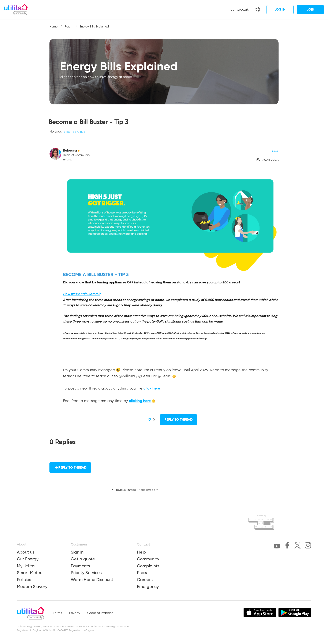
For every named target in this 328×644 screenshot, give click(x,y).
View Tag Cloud (75, 132)
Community (148, 559)
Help (141, 552)
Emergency (148, 587)
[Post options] (275, 151)
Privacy (75, 613)
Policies (24, 580)
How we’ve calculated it (82, 294)
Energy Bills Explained (94, 27)
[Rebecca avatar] (55, 154)
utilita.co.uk (240, 9)
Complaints (148, 566)
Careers (145, 580)
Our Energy (28, 559)
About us (26, 552)
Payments (80, 566)
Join (310, 9)
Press (142, 573)
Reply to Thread (178, 419)
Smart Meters (30, 573)
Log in (280, 9)
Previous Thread (125, 490)
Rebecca (70, 150)
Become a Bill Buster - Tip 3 (88, 122)
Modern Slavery (32, 587)
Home (54, 27)
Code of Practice (100, 613)
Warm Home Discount (92, 580)
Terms (57, 613)
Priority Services (86, 573)
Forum (69, 27)
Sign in (77, 552)
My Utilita (26, 566)
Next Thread (147, 490)
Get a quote (83, 559)
